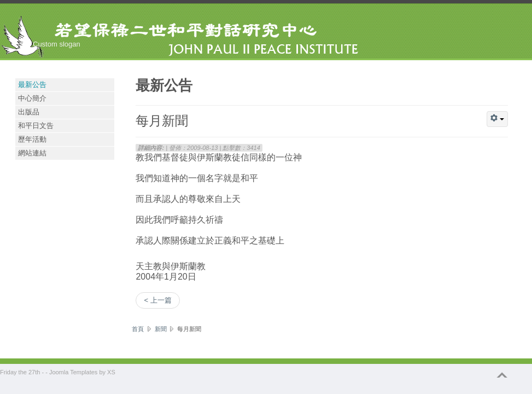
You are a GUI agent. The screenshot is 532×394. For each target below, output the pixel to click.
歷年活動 (32, 139)
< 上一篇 (157, 300)
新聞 (161, 329)
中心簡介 (32, 98)
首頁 (138, 329)
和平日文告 (36, 126)
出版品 (29, 112)
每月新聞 (162, 120)
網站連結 (32, 153)
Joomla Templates (73, 372)
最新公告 (32, 85)
